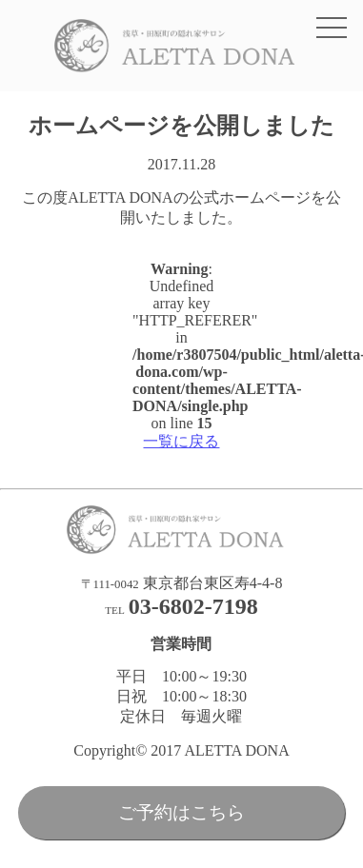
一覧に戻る (181, 441)
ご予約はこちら (181, 812)
